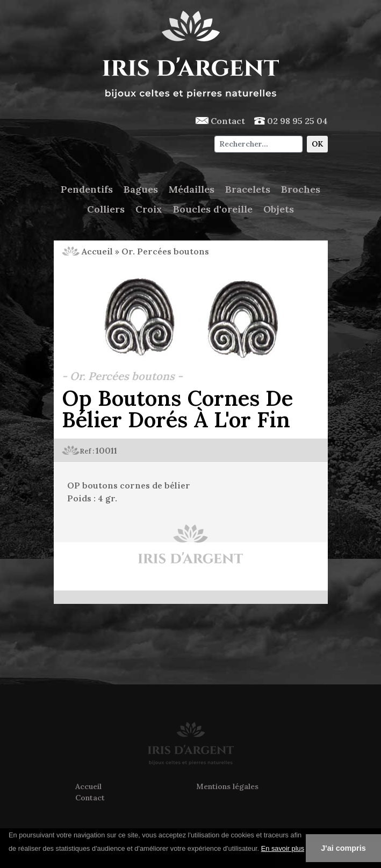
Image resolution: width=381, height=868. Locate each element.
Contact (220, 121)
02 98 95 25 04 (291, 121)
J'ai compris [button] (343, 848)
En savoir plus (283, 848)
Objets (279, 209)
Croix (149, 209)
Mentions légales (227, 786)
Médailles (192, 189)
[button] (10, 863)
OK (317, 144)
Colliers (106, 209)
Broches (301, 189)
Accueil (87, 251)
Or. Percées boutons (165, 251)
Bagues (141, 189)
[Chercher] (258, 144)
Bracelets (248, 189)
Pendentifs (87, 189)
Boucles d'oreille (213, 209)
